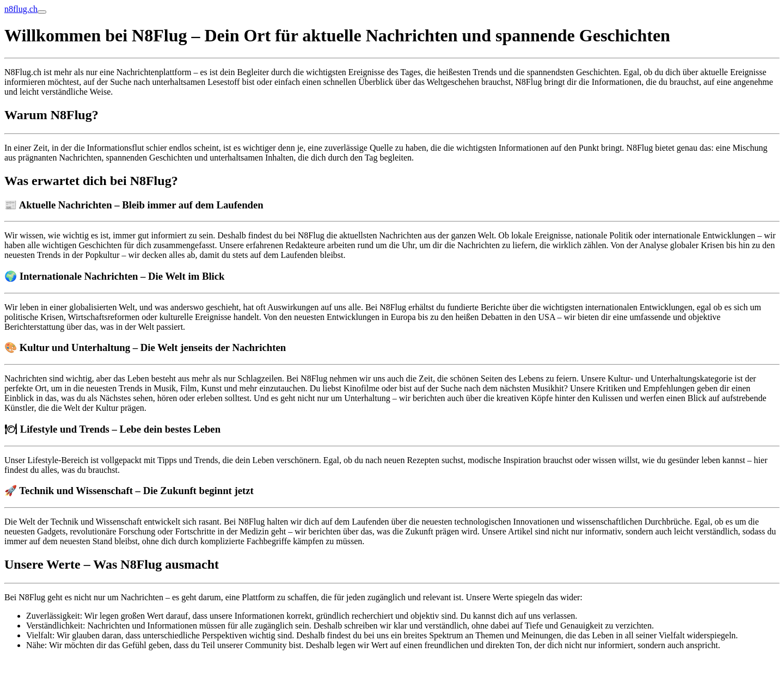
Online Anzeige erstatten (47, 682)
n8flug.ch (21, 9)
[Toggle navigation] (42, 12)
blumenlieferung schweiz (48, 664)
